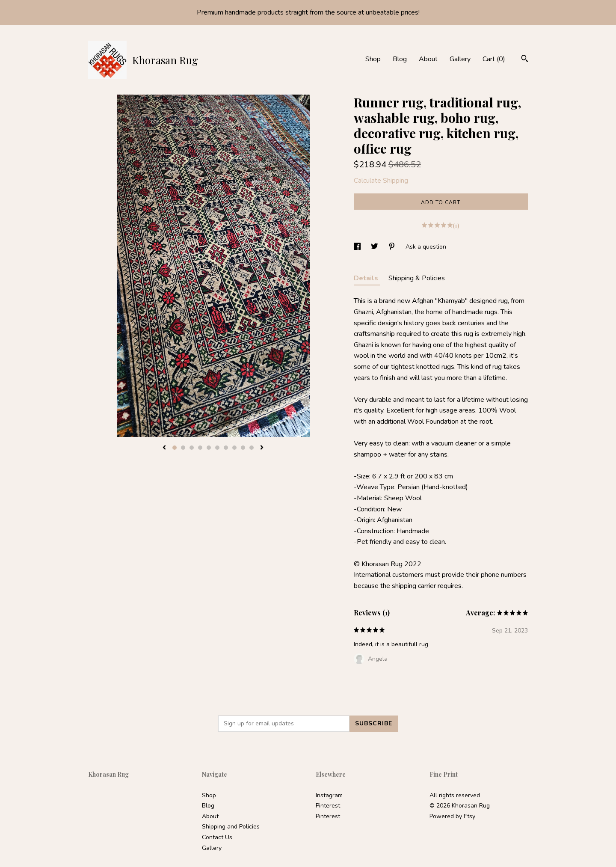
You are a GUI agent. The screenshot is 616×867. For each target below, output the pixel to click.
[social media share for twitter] (375, 247)
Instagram (329, 795)
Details (367, 278)
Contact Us (217, 837)
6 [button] (217, 448)
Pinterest (328, 806)
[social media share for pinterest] (393, 247)
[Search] (525, 60)
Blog (400, 59)
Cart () (494, 59)
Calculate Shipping (381, 181)
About (428, 59)
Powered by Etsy (452, 816)
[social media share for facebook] (358, 247)
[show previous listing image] (164, 448)
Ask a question (426, 247)
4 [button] (200, 448)
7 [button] (226, 448)
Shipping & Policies (417, 278)
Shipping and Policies (231, 827)
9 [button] (243, 448)
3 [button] (192, 448)
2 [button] (183, 448)
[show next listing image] (262, 448)
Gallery (460, 59)
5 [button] (209, 448)
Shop (373, 59)
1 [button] (175, 448)
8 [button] (234, 448)
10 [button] (252, 448)
